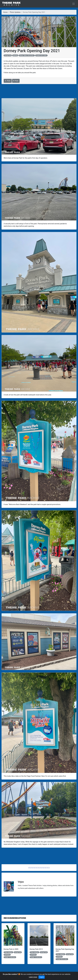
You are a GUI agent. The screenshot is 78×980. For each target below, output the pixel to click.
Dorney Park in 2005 (11, 949)
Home (5, 12)
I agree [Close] (42, 977)
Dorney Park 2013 (36, 949)
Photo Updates (15, 12)
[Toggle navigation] (74, 4)
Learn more (33, 977)
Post (8, 81)
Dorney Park (8, 55)
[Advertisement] (39, 91)
